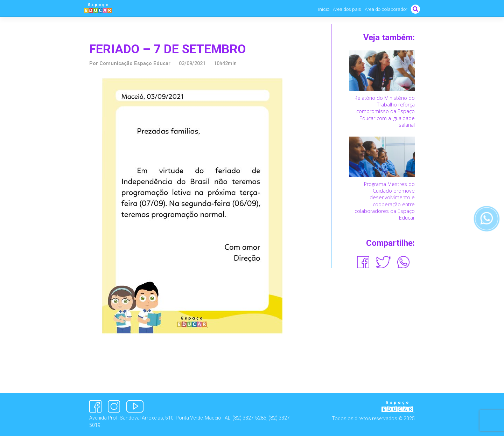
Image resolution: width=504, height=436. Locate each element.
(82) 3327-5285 (249, 418)
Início (324, 9)
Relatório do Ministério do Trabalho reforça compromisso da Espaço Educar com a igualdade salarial (385, 111)
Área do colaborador (386, 9)
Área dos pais (347, 9)
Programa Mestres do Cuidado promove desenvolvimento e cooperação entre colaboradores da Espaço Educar (385, 201)
